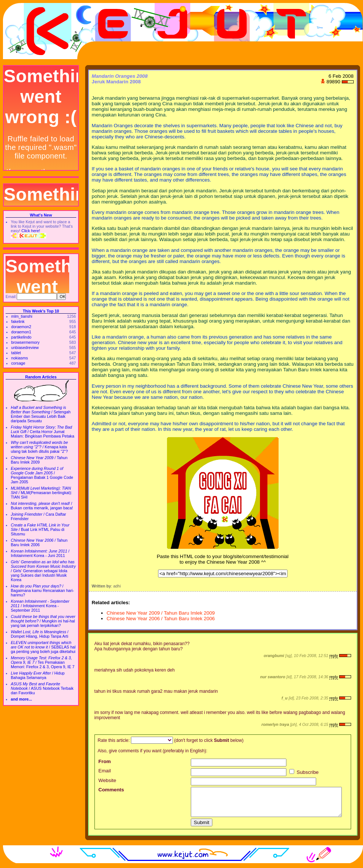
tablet (16, 353)
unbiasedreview (25, 347)
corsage (18, 363)
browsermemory (25, 342)
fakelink (18, 321)
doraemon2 (21, 327)
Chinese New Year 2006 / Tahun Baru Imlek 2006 (161, 619)
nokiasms (20, 358)
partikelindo (21, 337)
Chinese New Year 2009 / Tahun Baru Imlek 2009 (161, 613)
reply (333, 656)
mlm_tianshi (22, 316)
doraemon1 (21, 332)
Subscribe (304, 772)
